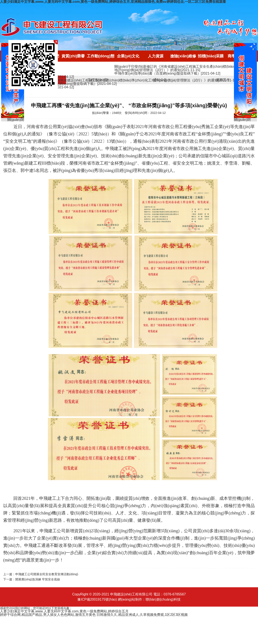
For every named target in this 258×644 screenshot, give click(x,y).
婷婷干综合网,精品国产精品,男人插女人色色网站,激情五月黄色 (48, 615)
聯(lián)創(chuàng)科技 (163, 599)
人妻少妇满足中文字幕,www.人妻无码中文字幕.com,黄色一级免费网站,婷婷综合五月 (64, 611)
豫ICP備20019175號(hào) (97, 599)
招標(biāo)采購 (211, 56)
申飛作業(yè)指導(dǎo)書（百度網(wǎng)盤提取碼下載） (167, 73)
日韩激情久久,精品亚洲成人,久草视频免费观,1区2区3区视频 (142, 615)
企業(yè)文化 (128, 56)
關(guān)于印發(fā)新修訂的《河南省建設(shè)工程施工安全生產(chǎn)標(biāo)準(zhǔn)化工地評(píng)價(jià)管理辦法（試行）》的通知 (185, 68)
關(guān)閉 (242, 120)
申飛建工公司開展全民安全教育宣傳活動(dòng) (47, 574)
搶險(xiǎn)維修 (183, 56)
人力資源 (156, 56)
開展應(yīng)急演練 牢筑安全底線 (38, 579)
